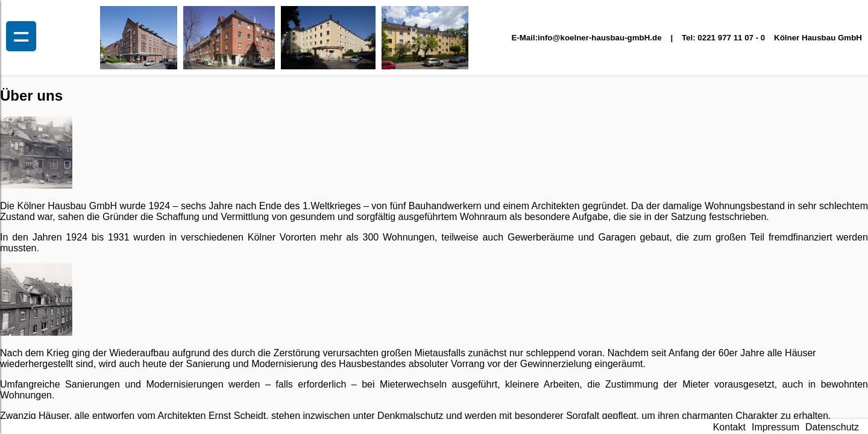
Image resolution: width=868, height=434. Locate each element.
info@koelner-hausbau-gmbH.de (600, 38)
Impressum (775, 427)
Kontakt (729, 427)
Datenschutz (832, 427)
